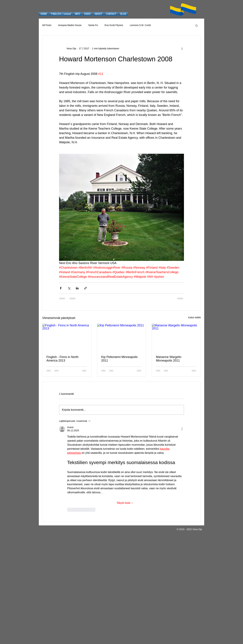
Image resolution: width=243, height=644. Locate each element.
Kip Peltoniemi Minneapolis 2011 (119, 359)
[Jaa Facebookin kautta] (61, 288)
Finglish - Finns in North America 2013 (62, 359)
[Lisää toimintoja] (182, 48)
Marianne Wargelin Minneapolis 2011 (169, 359)
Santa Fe (93, 25)
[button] (197, 25)
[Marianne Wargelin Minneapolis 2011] (176, 338)
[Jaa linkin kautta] (85, 288)
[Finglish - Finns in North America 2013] (67, 338)
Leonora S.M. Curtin (140, 25)
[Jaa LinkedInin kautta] (77, 288)
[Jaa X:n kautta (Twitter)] (69, 288)
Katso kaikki (194, 317)
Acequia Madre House (70, 25)
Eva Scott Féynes (114, 25)
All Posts (47, 25)
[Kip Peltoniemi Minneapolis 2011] (122, 338)
